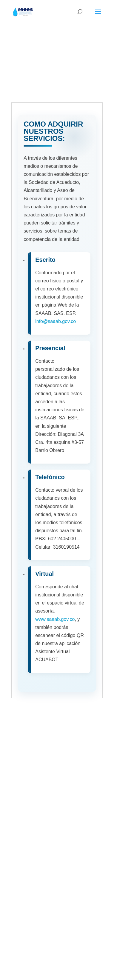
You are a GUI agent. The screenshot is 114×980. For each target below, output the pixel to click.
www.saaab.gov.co (55, 619)
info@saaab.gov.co (56, 321)
